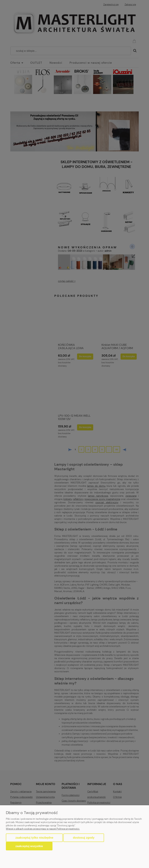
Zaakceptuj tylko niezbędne (34, 838)
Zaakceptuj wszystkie (29, 846)
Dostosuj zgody (84, 838)
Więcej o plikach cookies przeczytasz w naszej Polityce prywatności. (43, 829)
